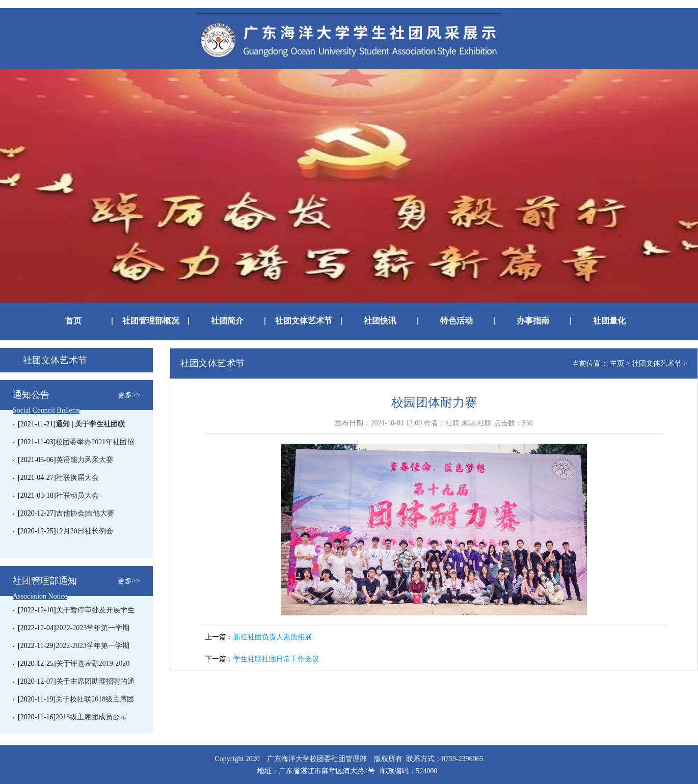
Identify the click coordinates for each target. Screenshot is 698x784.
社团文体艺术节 (304, 321)
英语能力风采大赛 (85, 460)
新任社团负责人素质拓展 (273, 637)
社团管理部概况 (151, 321)
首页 (73, 321)
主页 (617, 363)
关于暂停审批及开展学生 (95, 610)
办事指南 (533, 321)
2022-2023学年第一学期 (93, 628)
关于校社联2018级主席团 (95, 699)
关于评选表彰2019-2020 (93, 664)
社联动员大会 (77, 495)
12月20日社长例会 (85, 531)
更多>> (129, 395)
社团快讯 (380, 321)
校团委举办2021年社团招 (95, 442)
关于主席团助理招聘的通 (95, 681)
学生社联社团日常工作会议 (276, 659)
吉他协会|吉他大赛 (85, 513)
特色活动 (457, 321)
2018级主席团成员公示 (91, 717)
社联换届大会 (77, 478)
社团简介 (227, 321)
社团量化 (609, 321)
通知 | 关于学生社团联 (90, 424)
